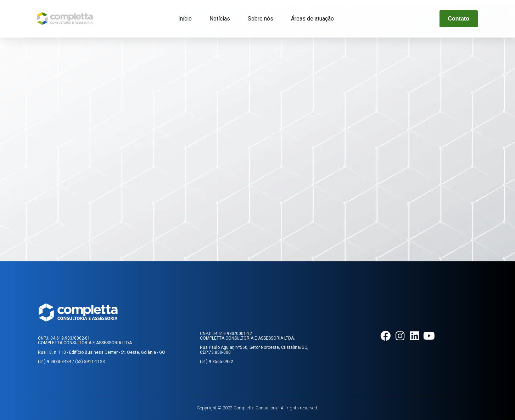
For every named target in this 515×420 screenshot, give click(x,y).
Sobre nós (261, 19)
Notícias (220, 19)
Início (185, 19)
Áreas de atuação (312, 19)
